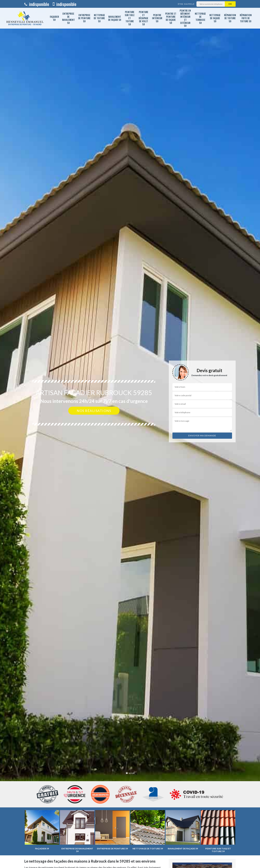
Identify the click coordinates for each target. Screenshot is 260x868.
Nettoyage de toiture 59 (99, 18)
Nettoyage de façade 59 (215, 18)
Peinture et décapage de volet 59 (143, 18)
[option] (130, 434)
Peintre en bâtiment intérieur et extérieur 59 (185, 18)
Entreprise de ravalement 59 (68, 18)
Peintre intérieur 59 (157, 18)
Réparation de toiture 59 (230, 18)
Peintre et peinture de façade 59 (171, 18)
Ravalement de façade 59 (115, 18)
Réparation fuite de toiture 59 (246, 18)
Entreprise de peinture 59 (84, 18)
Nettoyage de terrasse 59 (200, 18)
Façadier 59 (54, 18)
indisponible (37, 4)
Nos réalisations (94, 411)
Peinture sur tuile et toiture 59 (130, 18)
